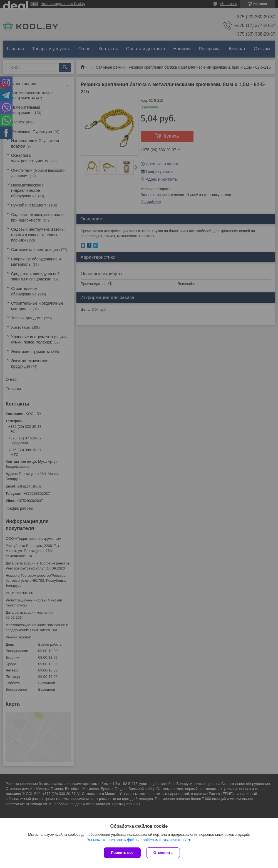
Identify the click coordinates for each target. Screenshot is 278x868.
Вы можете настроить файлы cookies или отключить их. (137, 840)
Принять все (122, 853)
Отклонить (163, 853)
